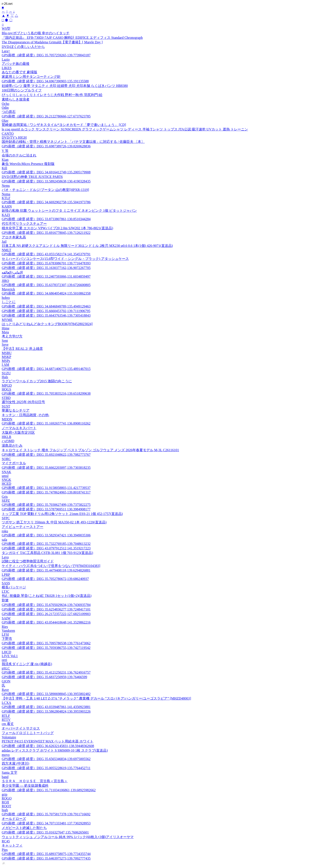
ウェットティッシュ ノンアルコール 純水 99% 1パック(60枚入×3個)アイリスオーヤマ (68, 837)
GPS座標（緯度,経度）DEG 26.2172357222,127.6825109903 (46, 614)
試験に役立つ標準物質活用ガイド (28, 561)
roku (5, 531)
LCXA (6, 703)
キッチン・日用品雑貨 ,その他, (26, 415)
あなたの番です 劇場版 (19, 72)
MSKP (6, 357)
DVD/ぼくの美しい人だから (23, 47)
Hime (6, 328)
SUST (6, 406)
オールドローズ (14, 819)
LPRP (6, 575)
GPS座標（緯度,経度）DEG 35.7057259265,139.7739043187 (46, 55)
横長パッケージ (14, 587)
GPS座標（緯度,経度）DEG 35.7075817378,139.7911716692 (46, 814)
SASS (6, 583)
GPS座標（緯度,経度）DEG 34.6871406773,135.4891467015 (46, 369)
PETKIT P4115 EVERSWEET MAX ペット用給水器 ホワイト (48, 741)
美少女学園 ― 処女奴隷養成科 (25, 786)
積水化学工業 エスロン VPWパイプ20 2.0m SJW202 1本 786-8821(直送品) (57, 228)
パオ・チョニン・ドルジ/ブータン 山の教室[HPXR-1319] (45, 190)
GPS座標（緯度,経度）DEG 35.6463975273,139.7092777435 (46, 858)
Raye (5, 690)
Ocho (6, 104)
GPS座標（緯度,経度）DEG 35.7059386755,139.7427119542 (46, 648)
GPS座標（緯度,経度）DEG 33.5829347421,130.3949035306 (46, 535)
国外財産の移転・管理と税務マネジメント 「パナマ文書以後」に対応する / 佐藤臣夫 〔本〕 (73, 142)
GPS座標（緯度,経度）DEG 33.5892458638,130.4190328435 (46, 181)
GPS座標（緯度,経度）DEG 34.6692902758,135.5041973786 (46, 202)
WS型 (6, 28)
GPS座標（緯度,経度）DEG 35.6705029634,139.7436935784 (46, 605)
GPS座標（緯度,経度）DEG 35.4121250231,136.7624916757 (46, 672)
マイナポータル (14, 463)
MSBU (7, 353)
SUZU (6, 373)
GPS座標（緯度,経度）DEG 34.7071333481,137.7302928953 (46, 823)
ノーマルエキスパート (19, 428)
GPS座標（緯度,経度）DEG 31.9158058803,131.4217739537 (46, 488)
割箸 (5, 600)
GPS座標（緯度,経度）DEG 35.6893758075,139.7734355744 (46, 854)
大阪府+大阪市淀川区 (18, 432)
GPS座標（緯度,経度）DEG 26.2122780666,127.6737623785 (46, 116)
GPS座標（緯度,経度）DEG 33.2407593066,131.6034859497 (46, 276)
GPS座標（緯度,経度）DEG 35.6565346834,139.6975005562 (46, 759)
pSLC (6, 668)
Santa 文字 (10, 773)
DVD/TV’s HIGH (14, 138)
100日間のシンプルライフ (22, 90)
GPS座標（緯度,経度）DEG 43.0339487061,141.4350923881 (46, 707)
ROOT (6, 806)
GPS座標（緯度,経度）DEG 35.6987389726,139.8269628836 (46, 146)
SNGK (6, 480)
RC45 (6, 841)
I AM (5, 365)
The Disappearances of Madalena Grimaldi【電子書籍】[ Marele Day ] (52, 42)
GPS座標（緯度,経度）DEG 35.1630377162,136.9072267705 (46, 268)
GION (6, 681)
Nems (6, 186)
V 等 (5, 151)
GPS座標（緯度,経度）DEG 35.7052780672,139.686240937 (45, 579)
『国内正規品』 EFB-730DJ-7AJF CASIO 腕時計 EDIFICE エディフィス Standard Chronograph (72, 38)
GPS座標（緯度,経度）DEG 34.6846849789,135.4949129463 (46, 306)
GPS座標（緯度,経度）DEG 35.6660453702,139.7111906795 (46, 311)
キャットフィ (12, 845)
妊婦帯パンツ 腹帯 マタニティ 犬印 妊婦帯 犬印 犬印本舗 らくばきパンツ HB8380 (65, 86)
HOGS (6, 389)
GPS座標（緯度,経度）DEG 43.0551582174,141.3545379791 (46, 254)
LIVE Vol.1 (10, 656)
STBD (6, 398)
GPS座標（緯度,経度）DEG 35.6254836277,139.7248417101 (46, 609)
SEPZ (6, 501)
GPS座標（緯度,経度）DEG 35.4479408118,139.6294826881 (46, 570)
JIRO (5, 281)
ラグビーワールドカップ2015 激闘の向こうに (37, 381)
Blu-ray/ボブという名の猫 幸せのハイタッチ (36, 33)
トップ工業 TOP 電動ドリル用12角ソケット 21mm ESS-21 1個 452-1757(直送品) (62, 514)
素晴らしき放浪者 (16, 99)
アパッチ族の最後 (16, 64)
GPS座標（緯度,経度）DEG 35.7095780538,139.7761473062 (46, 643)
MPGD (7, 385)
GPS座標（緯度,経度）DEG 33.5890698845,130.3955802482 (46, 694)
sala (4, 540)
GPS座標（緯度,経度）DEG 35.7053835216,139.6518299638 (46, 393)
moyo (6, 755)
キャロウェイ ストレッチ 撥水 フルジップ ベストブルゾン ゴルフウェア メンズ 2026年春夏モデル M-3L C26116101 (90, 450)
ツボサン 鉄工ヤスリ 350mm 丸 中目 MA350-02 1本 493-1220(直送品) (54, 522)
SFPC (6, 518)
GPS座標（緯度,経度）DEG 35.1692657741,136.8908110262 (46, 423)
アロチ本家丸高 (14, 237)
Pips (5, 850)
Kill (4, 168)
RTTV (6, 720)
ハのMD (8, 441)
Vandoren (8, 631)
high (5, 810)
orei (4, 660)
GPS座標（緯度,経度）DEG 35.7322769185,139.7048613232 (46, 544)
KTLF (6, 198)
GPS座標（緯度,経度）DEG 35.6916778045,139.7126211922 (46, 233)
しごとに (9, 302)
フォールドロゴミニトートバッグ (28, 733)
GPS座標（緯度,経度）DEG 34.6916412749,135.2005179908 (46, 172)
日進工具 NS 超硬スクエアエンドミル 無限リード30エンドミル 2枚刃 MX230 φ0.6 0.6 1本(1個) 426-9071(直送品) (87, 246)
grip (5, 794)
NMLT (6, 250)
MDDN (7, 419)
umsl (5, 476)
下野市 (7, 639)
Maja (5, 332)
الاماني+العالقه (12, 272)
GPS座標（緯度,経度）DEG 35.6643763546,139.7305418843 (46, 315)
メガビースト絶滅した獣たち (24, 828)
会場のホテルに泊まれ (19, 155)
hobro (6, 298)
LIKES (7, 68)
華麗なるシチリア (16, 410)
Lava (5, 557)
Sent (5, 341)
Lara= (6, 51)
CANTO (8, 134)
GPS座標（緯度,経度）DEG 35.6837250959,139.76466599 (44, 677)
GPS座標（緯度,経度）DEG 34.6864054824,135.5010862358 (46, 293)
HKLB (6, 437)
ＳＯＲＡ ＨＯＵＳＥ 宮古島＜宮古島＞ (35, 781)
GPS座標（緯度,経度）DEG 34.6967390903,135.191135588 (45, 81)
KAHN (7, 206)
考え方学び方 (12, 336)
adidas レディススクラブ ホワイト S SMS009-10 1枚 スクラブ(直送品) (55, 750)
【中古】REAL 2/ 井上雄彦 (22, 349)
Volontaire (9, 737)
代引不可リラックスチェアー (24, 224)
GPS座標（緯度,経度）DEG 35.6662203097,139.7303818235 (46, 468)
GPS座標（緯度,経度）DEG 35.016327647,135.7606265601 (45, 832)
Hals (5, 377)
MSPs (6, 361)
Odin (5, 108)
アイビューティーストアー (23, 527)
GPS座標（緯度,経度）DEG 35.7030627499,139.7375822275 (46, 505)
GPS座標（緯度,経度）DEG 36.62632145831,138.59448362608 (48, 746)
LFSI (5, 634)
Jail (4, 242)
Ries (5, 627)
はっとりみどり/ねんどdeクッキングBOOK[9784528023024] (47, 324)
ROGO (7, 798)
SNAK (6, 472)
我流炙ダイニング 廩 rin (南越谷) (27, 664)
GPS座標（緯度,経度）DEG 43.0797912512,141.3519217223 (46, 548)
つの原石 (9, 112)
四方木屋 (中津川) (15, 763)
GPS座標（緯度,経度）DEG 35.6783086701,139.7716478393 (46, 263)
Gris (5, 497)
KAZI (6, 215)
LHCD (6, 652)
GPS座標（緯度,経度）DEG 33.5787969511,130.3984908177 (46, 509)
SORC (6, 459)
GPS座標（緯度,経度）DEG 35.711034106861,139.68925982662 (49, 790)
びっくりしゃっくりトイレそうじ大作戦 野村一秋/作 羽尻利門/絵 (52, 95)
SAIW (6, 618)
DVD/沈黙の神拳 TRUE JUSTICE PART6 (32, 177)
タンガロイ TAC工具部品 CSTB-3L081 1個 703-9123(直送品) (47, 553)
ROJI (5, 802)
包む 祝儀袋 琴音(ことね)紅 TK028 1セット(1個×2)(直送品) (47, 596)
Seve (5, 344)
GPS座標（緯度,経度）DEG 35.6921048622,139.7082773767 (46, 455)
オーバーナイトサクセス (21, 728)
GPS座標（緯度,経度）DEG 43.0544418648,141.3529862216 (46, 622)
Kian (5, 160)
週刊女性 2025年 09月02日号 (23, 402)
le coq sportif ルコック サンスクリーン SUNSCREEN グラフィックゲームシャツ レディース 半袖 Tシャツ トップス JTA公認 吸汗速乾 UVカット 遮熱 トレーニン (125, 129)
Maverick (8, 289)
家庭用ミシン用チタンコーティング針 (31, 77)
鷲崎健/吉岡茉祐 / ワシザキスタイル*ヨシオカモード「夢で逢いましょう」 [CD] (64, 125)
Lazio (6, 59)
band (5, 777)
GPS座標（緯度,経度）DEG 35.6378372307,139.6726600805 (46, 285)
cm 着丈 (8, 724)
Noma (6, 194)
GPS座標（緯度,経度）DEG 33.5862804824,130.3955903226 (46, 711)
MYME (7, 320)
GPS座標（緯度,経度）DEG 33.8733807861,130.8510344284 (46, 219)
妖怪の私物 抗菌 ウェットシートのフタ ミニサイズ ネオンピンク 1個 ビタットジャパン (69, 211)
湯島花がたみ (12, 445)
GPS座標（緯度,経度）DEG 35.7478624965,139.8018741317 (46, 492)
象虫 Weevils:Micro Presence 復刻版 (28, 164)
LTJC (6, 592)
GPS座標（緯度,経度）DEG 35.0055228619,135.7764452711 (46, 768)
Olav (5, 121)
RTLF (6, 716)
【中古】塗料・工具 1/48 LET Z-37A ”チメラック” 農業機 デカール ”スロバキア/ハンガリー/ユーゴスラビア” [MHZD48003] (96, 698)
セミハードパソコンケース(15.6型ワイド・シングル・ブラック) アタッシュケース (65, 259)
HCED (6, 484)
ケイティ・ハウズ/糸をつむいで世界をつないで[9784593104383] (51, 566)
